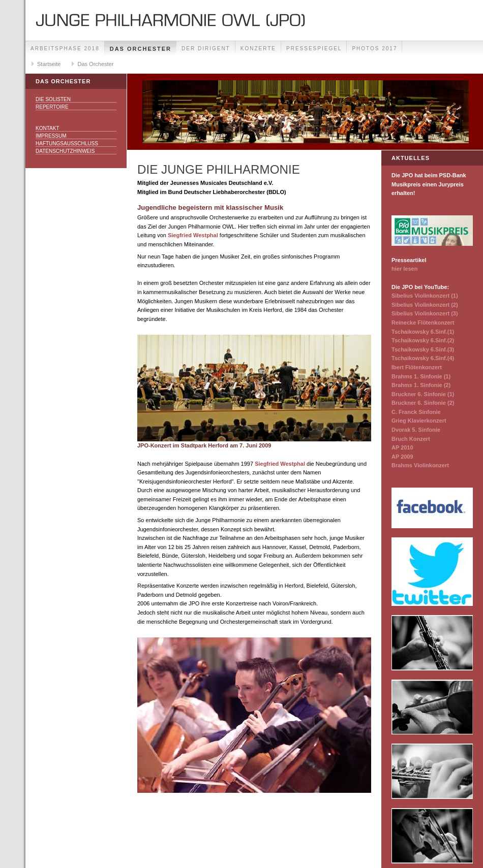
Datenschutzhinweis (65, 151)
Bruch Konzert (411, 439)
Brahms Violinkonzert (420, 465)
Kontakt (47, 128)
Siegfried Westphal (193, 235)
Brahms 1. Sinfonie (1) (421, 376)
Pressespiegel (314, 49)
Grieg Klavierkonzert (419, 421)
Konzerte (258, 49)
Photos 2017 (374, 49)
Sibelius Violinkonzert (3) (425, 313)
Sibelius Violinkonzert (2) (425, 305)
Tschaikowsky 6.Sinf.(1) (423, 332)
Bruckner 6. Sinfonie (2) (423, 403)
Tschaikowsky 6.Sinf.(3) (423, 349)
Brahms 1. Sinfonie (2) (421, 385)
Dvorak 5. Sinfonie (416, 430)
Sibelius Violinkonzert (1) (425, 296)
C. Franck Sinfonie (416, 412)
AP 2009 (402, 457)
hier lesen (404, 269)
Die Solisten (53, 99)
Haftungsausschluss (67, 143)
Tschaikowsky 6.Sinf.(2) (423, 340)
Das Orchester (141, 49)
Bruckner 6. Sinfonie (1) (423, 394)
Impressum (51, 136)
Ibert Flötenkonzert (417, 367)
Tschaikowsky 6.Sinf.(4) (423, 358)
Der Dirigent (206, 49)
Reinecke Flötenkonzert (423, 323)
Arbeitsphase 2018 (65, 49)
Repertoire (52, 107)
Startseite (49, 64)
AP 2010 (402, 447)
